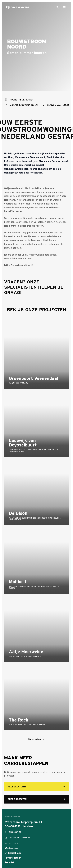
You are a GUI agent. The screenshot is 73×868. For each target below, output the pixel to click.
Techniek (10, 862)
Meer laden (37, 739)
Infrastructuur (13, 858)
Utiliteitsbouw (13, 853)
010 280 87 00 (13, 832)
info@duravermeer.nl (17, 837)
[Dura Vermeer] (17, 8)
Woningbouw (12, 848)
